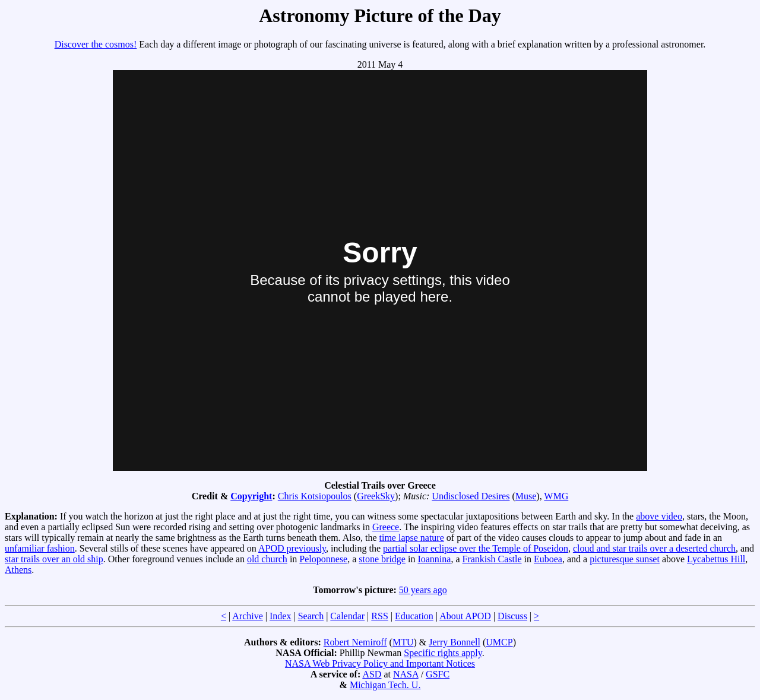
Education (414, 616)
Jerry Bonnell (455, 642)
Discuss (512, 616)
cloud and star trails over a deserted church (654, 548)
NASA (406, 674)
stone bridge (382, 559)
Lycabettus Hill (716, 559)
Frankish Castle (492, 559)
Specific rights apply (443, 653)
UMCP (499, 642)
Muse (526, 496)
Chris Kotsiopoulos (315, 496)
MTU (403, 642)
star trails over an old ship (54, 559)
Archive (248, 616)
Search (311, 616)
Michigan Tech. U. (385, 685)
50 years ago (423, 590)
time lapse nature (412, 538)
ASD (372, 674)
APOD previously (292, 548)
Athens (18, 570)
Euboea (548, 559)
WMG (556, 496)
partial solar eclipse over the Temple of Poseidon (476, 548)
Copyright (251, 496)
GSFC (438, 674)
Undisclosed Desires (471, 496)
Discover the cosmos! (96, 44)
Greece (386, 527)
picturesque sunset (625, 559)
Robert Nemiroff (355, 642)
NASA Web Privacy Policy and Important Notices (380, 663)
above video (659, 516)
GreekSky (376, 496)
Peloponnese (323, 559)
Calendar (347, 616)
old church (267, 559)
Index (280, 616)
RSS (379, 616)
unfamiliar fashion (40, 548)
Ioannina (434, 559)
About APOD (465, 616)
